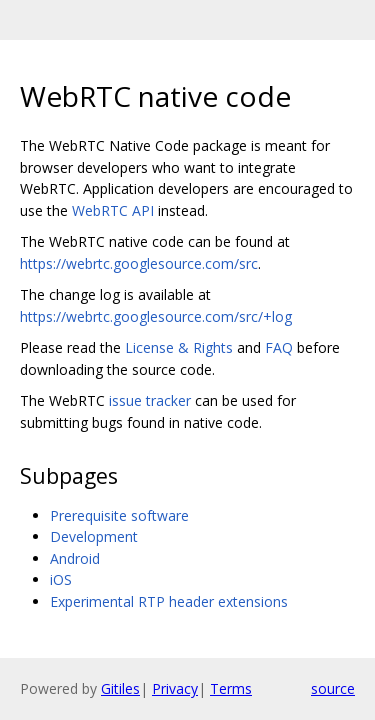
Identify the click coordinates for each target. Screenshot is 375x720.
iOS (61, 579)
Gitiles (120, 688)
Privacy (175, 688)
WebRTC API (113, 210)
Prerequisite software (119, 515)
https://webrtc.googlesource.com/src (139, 263)
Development (94, 536)
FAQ (279, 347)
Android (75, 558)
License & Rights (179, 347)
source (333, 688)
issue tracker (150, 400)
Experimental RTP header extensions (169, 601)
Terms (231, 688)
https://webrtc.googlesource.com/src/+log (156, 316)
